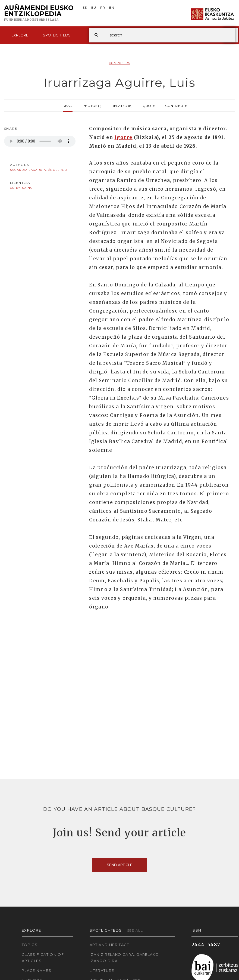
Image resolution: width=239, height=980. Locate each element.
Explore (20, 35)
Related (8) (122, 105)
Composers (119, 63)
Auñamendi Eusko (39, 13)
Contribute (176, 105)
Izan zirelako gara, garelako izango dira (124, 958)
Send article (119, 865)
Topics (30, 945)
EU (94, 8)
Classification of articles (43, 958)
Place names (37, 970)
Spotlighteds (57, 35)
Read (68, 105)
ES (85, 8)
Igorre (124, 137)
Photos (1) (92, 105)
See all (135, 930)
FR (103, 8)
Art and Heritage (110, 945)
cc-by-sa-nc (21, 188)
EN (112, 8)
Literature (102, 970)
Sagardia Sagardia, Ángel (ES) (39, 170)
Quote (149, 105)
